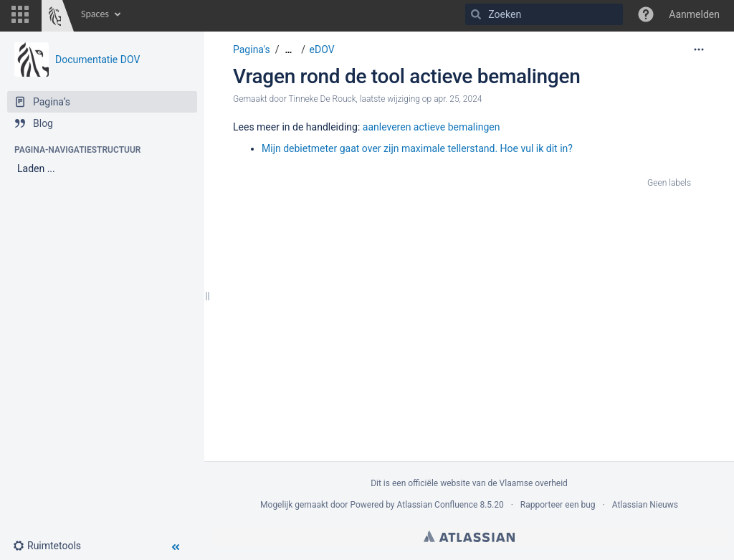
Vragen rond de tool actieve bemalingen (407, 76)
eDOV (322, 49)
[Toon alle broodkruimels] (288, 50)
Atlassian (469, 536)
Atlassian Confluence (438, 505)
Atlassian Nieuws (645, 505)
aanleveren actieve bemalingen (432, 127)
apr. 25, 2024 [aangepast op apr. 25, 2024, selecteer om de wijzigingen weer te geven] (458, 99)
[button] (20, 14)
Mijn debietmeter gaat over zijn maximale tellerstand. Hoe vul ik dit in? (417, 148)
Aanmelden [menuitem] (694, 14)
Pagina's (252, 49)
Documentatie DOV (97, 60)
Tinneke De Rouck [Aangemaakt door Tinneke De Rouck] (322, 99)
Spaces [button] (95, 14)
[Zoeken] (476, 14)
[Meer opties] (699, 49)
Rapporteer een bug (558, 505)
